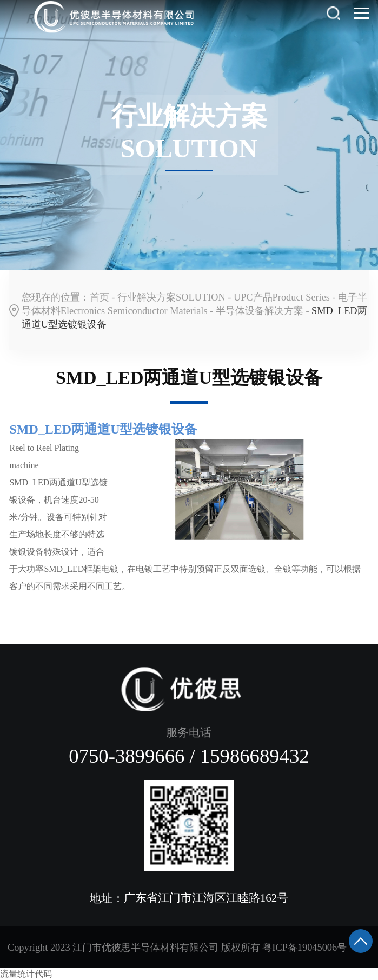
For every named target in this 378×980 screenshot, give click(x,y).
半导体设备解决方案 (260, 311)
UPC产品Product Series (282, 297)
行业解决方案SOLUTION (171, 297)
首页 (100, 297)
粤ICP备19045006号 (304, 948)
